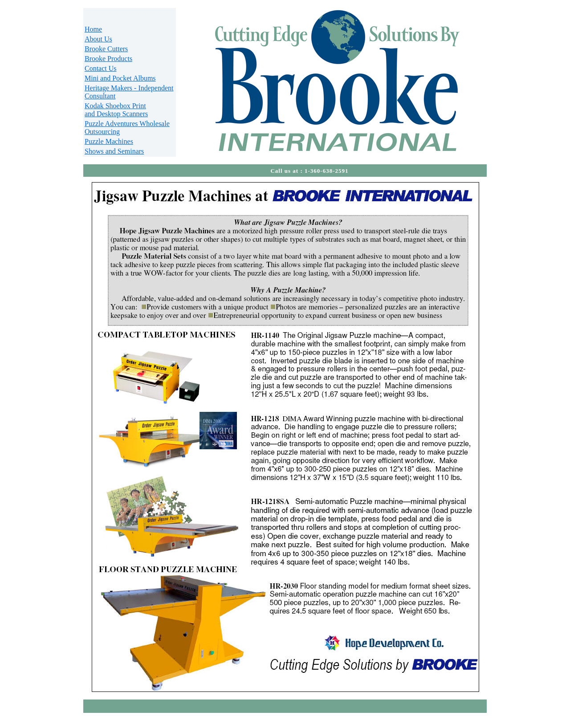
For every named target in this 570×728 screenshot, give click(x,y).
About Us (98, 39)
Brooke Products (108, 59)
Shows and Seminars (114, 151)
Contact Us (101, 68)
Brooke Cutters (106, 49)
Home (93, 29)
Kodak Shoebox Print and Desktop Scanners (116, 110)
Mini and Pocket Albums (120, 78)
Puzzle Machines (109, 141)
